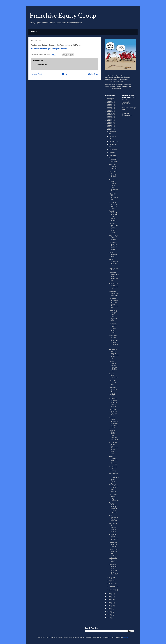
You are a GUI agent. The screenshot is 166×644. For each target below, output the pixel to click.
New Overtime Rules (114, 269)
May (111, 578)
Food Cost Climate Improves (113, 166)
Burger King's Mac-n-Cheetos (113, 237)
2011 (109, 606)
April (111, 581)
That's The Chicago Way (112, 382)
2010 (109, 609)
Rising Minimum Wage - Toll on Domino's (113, 460)
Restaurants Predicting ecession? (113, 160)
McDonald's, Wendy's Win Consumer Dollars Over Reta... (113, 448)
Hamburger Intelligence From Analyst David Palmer (114, 328)
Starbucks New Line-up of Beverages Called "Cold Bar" (113, 569)
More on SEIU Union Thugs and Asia (114, 286)
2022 (109, 111)
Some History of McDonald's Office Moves (114, 477)
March (112, 584)
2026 (109, 99)
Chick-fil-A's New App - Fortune (113, 545)
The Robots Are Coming (113, 469)
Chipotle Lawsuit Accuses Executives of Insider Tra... (113, 366)
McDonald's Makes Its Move (113, 560)
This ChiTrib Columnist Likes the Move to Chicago (113, 403)
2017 (109, 126)
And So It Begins (112, 395)
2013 (109, 600)
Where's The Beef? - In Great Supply (113, 552)
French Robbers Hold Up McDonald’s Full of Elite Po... (113, 508)
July (111, 152)
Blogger (126, 637)
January (112, 590)
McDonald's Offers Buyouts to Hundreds (113, 537)
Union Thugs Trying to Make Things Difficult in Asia (113, 315)
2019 (109, 120)
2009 (109, 612)
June (111, 155)
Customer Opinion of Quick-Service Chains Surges (113, 228)
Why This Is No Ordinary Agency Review (113, 527)
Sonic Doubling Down (113, 255)
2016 (109, 129)
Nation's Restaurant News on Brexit (113, 262)
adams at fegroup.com (127, 114)
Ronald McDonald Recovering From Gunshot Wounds (114, 216)
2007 (109, 618)
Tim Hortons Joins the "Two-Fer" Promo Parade (113, 246)
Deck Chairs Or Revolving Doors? (113, 174)
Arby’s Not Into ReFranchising (114, 197)
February (113, 587)
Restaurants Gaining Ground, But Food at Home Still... (114, 354)
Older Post (93, 74)
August (112, 149)
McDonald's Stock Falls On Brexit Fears (113, 205)
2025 (109, 102)
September (113, 144)
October (112, 141)
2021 (109, 114)
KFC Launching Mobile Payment (113, 518)
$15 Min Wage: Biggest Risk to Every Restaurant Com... (113, 185)
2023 (109, 108)
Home (34, 32)
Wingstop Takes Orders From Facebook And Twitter (113, 435)
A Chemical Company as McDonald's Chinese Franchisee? (114, 341)
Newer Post (36, 74)
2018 (109, 123)
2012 (109, 603)
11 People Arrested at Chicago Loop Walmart (113, 488)
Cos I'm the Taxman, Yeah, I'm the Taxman (114, 497)
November (113, 137)
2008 (109, 615)
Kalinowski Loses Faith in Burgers (114, 294)
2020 (109, 117)
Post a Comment (41, 64)
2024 (109, 105)
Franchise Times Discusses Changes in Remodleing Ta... (114, 423)
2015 (109, 594)
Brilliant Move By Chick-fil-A (113, 389)
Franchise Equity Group (63, 16)
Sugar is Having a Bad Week (113, 376)
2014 (109, 597)
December (113, 132)
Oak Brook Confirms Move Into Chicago (113, 412)
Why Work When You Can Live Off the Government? (113, 303)
